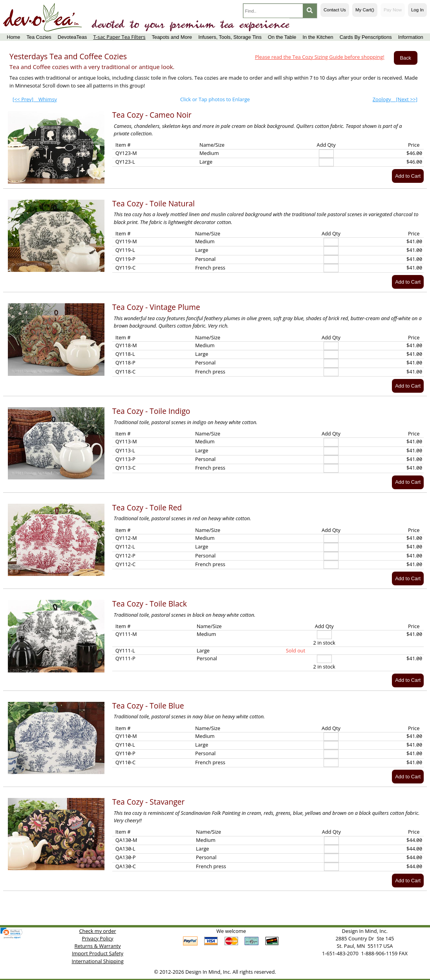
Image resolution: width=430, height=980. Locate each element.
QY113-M (126, 441)
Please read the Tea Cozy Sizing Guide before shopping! (319, 57)
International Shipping (97, 961)
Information (411, 37)
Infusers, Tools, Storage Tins (230, 37)
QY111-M (126, 634)
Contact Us (335, 10)
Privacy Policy (98, 938)
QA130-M (126, 840)
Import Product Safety (98, 953)
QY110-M (126, 736)
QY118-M (126, 345)
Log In (417, 10)
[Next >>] (395, 99)
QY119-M (126, 241)
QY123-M (126, 153)
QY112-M (126, 538)
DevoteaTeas (72, 37)
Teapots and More (172, 37)
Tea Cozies (39, 37)
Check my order (98, 931)
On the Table (282, 37)
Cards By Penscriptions (366, 37)
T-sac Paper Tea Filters (119, 37)
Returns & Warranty (98, 946)
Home (13, 37)
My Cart (365, 10)
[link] (11, 933)
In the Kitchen (318, 37)
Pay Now (393, 10)
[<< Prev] (35, 99)
